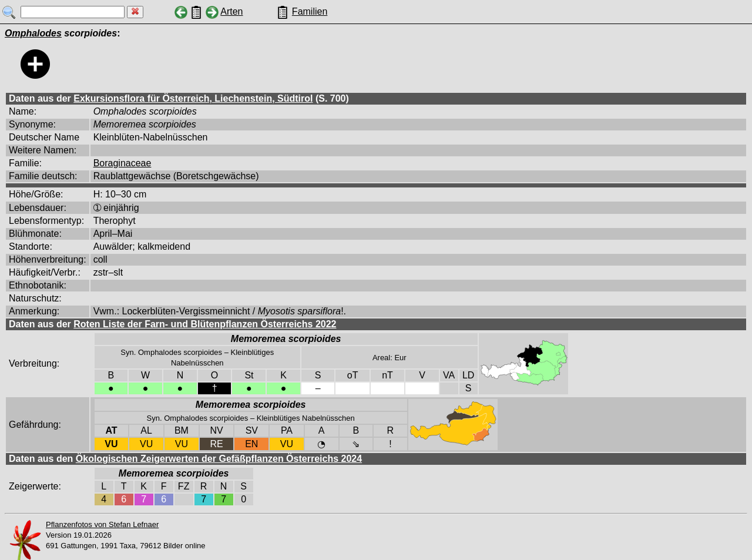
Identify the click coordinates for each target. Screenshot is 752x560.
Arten (231, 11)
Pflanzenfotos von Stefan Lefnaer (102, 524)
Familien (310, 11)
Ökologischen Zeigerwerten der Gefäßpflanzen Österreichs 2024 (219, 459)
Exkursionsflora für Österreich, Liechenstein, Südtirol (193, 98)
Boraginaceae (122, 163)
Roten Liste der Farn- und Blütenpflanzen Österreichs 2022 (205, 324)
